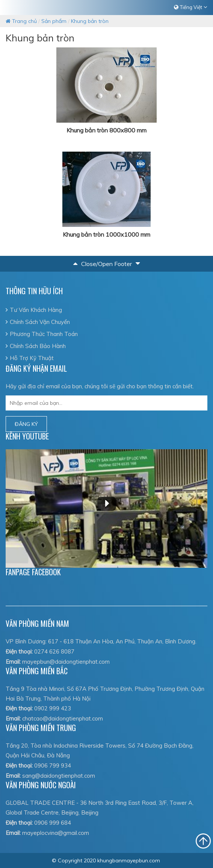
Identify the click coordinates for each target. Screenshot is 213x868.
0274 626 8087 (54, 651)
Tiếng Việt (191, 7)
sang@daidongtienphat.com (59, 776)
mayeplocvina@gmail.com (56, 833)
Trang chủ (21, 21)
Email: (13, 662)
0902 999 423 (53, 708)
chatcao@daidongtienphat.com (63, 718)
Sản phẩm (54, 21)
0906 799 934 (53, 765)
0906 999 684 (53, 823)
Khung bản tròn (90, 21)
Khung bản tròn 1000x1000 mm (106, 234)
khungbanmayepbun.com (129, 860)
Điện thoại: (19, 651)
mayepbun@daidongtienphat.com (66, 662)
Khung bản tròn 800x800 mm (106, 130)
